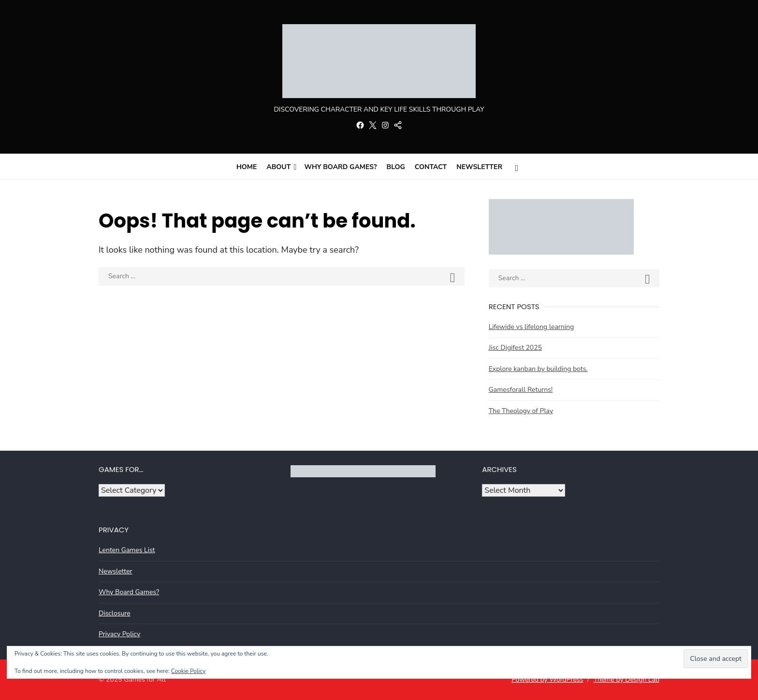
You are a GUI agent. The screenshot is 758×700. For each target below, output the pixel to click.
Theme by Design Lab (627, 679)
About (278, 167)
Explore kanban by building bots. (538, 369)
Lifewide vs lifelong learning (532, 327)
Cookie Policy (188, 671)
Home (247, 167)
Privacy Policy (119, 634)
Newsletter (479, 167)
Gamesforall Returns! (521, 390)
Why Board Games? (340, 167)
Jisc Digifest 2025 (515, 348)
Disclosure (115, 613)
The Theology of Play (521, 411)
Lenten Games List (127, 550)
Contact (431, 167)
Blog (396, 167)
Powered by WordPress (547, 679)
